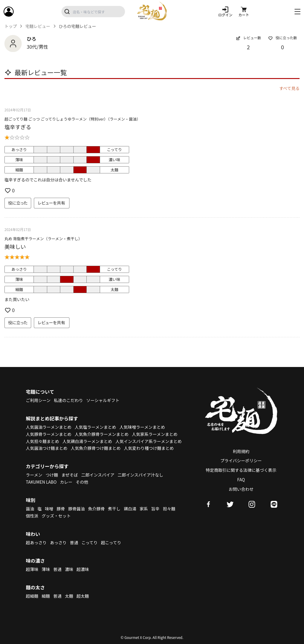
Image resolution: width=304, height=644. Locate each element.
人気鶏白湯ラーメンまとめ (87, 441)
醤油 (30, 509)
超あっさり (36, 542)
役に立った (18, 203)
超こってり (111, 542)
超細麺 (32, 596)
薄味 (46, 569)
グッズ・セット (56, 516)
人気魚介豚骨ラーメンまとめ (102, 434)
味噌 (49, 509)
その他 (82, 482)
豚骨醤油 (77, 509)
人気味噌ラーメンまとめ (142, 427)
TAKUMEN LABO (41, 482)
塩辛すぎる (18, 127)
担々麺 (169, 509)
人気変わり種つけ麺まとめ (149, 448)
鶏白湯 (130, 509)
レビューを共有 (52, 203)
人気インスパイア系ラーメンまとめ (149, 441)
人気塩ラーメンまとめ (95, 427)
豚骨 (61, 509)
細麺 (46, 596)
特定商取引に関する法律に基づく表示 (241, 470)
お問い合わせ (241, 489)
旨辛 (155, 509)
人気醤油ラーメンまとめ (49, 427)
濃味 (69, 569)
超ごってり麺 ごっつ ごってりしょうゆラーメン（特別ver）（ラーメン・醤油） (72, 119)
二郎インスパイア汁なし (140, 475)
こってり (89, 542)
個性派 (32, 516)
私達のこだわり (68, 400)
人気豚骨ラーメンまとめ (49, 434)
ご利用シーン (38, 400)
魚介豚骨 (96, 509)
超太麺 (83, 596)
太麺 (69, 596)
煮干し (114, 509)
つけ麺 (52, 475)
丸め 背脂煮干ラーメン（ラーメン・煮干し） (43, 239)
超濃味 (83, 569)
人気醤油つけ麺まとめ (47, 448)
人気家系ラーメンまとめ (155, 434)
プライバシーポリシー (241, 461)
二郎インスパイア (98, 475)
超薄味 (32, 569)
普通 (74, 542)
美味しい (15, 246)
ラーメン (34, 475)
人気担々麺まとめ (42, 441)
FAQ (241, 480)
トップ (11, 26)
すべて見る (289, 88)
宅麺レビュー (38, 26)
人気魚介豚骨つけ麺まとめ (96, 448)
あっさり (58, 542)
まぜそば (70, 475)
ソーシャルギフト (103, 400)
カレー (66, 482)
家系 (144, 509)
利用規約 (241, 451)
